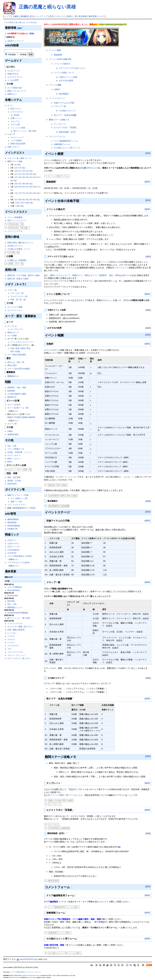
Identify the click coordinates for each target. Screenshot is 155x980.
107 (22, 203)
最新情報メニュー (15, 607)
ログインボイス (14, 455)
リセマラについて (15, 77)
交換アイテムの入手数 (64, 103)
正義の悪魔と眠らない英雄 (47, 7)
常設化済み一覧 (16, 224)
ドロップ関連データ (16, 449)
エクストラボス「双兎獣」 (66, 127)
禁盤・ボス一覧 (16, 264)
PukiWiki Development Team (31, 975)
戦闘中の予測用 (14, 417)
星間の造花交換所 (18, 144)
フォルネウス (13, 646)
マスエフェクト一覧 (19, 296)
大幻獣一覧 (14, 252)
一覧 (75, 16)
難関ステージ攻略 (15, 161)
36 (31, 174)
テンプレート (60, 124)
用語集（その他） (15, 481)
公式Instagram (13, 550)
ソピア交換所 (16, 141)
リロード (59, 16)
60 (27, 184)
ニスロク (11, 636)
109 (18, 206)
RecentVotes (13, 596)
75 (20, 193)
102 (18, 203)
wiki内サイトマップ (15, 41)
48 (11, 181)
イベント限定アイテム (59, 176)
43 (31, 177)
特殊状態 (11, 391)
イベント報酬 (55, 85)
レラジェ (11, 643)
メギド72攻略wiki (15, 587)
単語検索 (83, 16)
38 (20, 177)
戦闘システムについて (17, 91)
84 (38, 193)
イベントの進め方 (62, 64)
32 (24, 174)
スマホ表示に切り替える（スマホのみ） (21, 22)
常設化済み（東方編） (19, 228)
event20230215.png (27, 959)
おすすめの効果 (66, 81)
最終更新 (92, 16)
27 (16, 174)
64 (20, 187)
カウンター (22, 342)
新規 (69, 16)
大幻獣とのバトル (15, 246)
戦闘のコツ (12, 94)
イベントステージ (57, 98)
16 (20, 168)
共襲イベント (16, 118)
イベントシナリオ (15, 231)
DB (12, 352)
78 (27, 193)
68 (31, 187)
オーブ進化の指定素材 (17, 355)
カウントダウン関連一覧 (20, 469)
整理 (23, 348)
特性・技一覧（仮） (19, 300)
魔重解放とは (13, 376)
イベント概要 (55, 50)
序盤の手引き (13, 74)
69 (34, 187)
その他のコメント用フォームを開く (65, 953)
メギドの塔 (15, 125)
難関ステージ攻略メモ (59, 120)
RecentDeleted (14, 590)
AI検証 (10, 431)
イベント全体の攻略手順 (60, 59)
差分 (32, 16)
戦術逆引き (12, 397)
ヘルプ (101, 16)
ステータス (54, 824)
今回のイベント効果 (68, 77)
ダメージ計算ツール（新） (19, 408)
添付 (51, 16)
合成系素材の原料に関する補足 (63, 496)
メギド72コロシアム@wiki (18, 563)
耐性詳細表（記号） (68, 132)
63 (16, 187)
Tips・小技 (12, 446)
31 (20, 174)
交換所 (57, 89)
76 (24, 193)
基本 (18, 348)
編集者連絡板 (13, 519)
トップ (7, 16)
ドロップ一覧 (60, 106)
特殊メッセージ (14, 459)
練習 (15, 508)
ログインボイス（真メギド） (20, 658)
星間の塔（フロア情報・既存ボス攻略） (24, 275)
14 (16, 168)
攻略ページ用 (16, 502)
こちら (130, 795)
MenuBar (11, 601)
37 (16, 177)
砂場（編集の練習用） (17, 630)
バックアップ (42, 16)
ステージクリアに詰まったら (72, 68)
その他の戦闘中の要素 (17, 394)
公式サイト (12, 540)
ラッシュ (14, 342)
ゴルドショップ (17, 137)
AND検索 (12, 55)
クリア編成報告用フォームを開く (64, 907)
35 (27, 174)
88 (20, 200)
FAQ (12, 348)
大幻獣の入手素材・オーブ (19, 249)
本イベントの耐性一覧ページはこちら (65, 795)
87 (16, 200)
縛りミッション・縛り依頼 (25, 131)
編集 (16, 16)
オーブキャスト (17, 329)
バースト (30, 342)
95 (31, 200)
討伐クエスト (26, 243)
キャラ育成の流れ (15, 88)
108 (27, 203)
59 (24, 184)
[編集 (19, 28)
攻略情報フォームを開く (60, 933)
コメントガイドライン (17, 505)
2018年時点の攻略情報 (59, 828)
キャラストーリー (15, 310)
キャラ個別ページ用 (19, 498)
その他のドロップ (67, 111)
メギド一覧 (12, 290)
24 (27, 171)
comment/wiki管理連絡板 (18, 613)
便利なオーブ (13, 332)
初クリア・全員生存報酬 (65, 115)
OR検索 (23, 55)
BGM (9, 462)
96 (34, 200)
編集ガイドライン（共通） (19, 495)
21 (20, 171)
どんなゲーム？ (14, 71)
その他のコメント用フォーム (67, 148)
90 (24, 200)
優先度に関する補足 (58, 485)
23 (24, 171)
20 (16, 171)
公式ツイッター (14, 547)
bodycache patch (14, 978)
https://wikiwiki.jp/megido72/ (113, 24)
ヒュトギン (12, 633)
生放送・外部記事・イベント (20, 452)
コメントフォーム (57, 136)
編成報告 (21, 508)
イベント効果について (64, 73)
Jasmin (30, 978)
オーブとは (12, 326)
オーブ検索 (12, 336)
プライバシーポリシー (34, 972)
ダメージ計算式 (14, 405)
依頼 (23, 128)
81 (31, 193)
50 (16, 184)
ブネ (9, 649)
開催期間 (58, 55)
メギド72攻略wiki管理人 (18, 972)
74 (16, 193)
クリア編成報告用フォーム (66, 141)
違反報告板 (12, 522)
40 (27, 177)
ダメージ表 (12, 424)
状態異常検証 (13, 434)
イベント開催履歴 (15, 217)
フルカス (11, 639)
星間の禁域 (12, 243)
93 (27, 200)
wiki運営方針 (13, 529)
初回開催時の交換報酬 (59, 506)
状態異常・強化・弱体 (17, 388)
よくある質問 (13, 80)
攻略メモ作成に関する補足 (61, 800)
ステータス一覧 (17, 293)
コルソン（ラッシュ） (17, 655)
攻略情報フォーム (62, 144)
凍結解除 (24, 16)
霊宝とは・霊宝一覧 (16, 362)
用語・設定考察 (14, 477)
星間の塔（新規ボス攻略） (19, 279)
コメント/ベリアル (15, 652)
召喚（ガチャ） (14, 147)
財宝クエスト (16, 109)
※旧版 (17, 352)
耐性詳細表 (54, 881)
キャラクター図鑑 (15, 307)
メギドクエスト (17, 112)
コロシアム (15, 121)
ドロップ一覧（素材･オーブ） (20, 158)
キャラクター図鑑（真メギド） (20, 627)
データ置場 (30, 508)
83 (34, 193)
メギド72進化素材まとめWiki (20, 556)
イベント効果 (107, 262)
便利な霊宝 (12, 365)
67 (27, 187)
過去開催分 (64, 94)
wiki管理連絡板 (14, 526)
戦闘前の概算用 (29, 417)
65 (24, 187)
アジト (10, 106)
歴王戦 (16, 115)
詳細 (32, 34)
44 (34, 177)
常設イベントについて (17, 221)
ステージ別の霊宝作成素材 (19, 369)
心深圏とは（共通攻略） (18, 260)
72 (38, 187)
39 (24, 177)
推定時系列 (12, 484)
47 (38, 177)
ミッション (15, 128)
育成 (28, 348)
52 (20, 184)
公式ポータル (13, 543)
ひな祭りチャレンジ (89, 168)
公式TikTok (12, 553)
